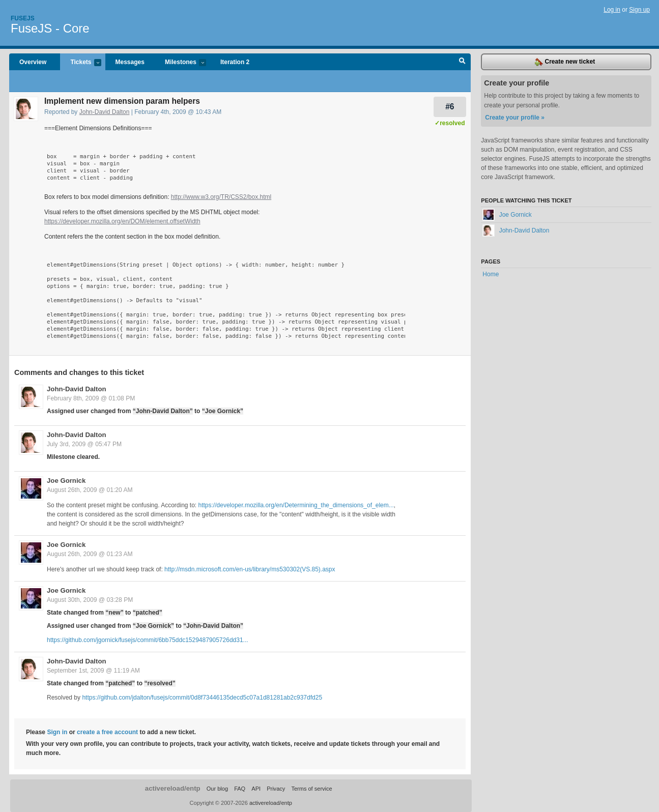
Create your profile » (515, 118)
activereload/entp (173, 788)
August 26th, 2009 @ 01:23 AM (90, 554)
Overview (33, 62)
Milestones (180, 63)
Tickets (80, 63)
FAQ (240, 789)
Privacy (276, 789)
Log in (612, 10)
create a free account (107, 732)
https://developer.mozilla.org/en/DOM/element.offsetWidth (122, 221)
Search (462, 62)
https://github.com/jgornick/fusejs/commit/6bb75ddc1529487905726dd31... (148, 640)
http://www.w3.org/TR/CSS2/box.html (221, 197)
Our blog (217, 789)
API (256, 789)
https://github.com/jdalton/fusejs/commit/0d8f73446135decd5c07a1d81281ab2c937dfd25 (202, 698)
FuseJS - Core (50, 28)
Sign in (57, 732)
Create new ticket (565, 62)
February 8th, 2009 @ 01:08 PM (91, 398)
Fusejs (23, 18)
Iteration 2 (235, 62)
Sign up (639, 10)
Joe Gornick (66, 481)
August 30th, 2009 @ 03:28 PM (90, 600)
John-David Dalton (105, 112)
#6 (450, 107)
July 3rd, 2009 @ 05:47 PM (84, 444)
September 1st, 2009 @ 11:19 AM (93, 671)
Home (491, 274)
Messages (130, 62)
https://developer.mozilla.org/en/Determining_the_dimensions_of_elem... (296, 505)
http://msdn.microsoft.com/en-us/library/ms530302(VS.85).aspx (250, 569)
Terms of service (311, 789)
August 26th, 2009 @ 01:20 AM (90, 490)
